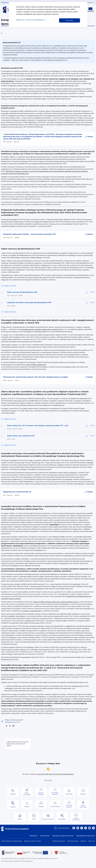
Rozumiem (70, 20)
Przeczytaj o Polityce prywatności (30, 20)
